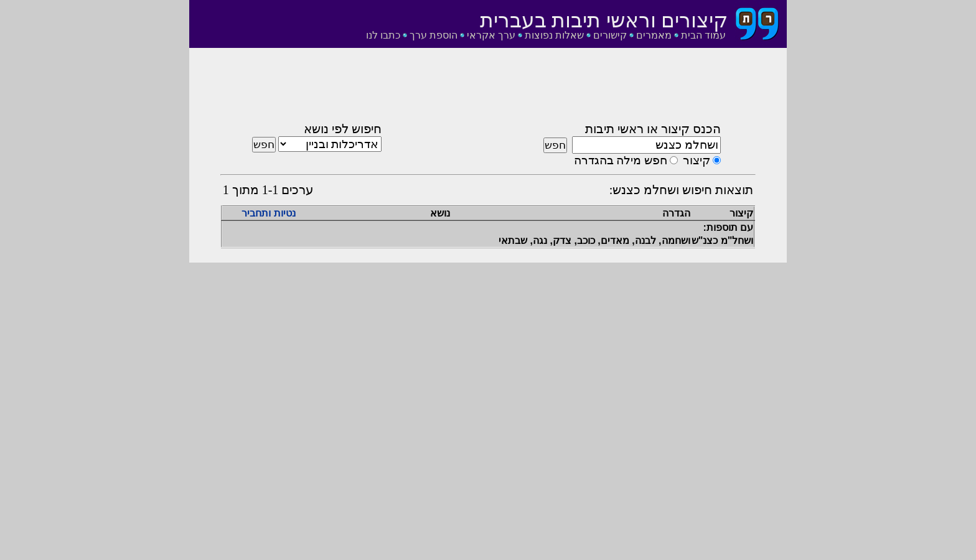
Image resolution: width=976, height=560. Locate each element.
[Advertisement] (488, 89)
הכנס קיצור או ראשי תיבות (653, 129)
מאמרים (654, 35)
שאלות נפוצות (554, 35)
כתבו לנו (383, 35)
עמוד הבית (703, 35)
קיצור (697, 160)
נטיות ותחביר (268, 213)
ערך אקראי (491, 35)
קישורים (610, 35)
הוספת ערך (434, 35)
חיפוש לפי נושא (343, 129)
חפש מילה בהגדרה (621, 160)
